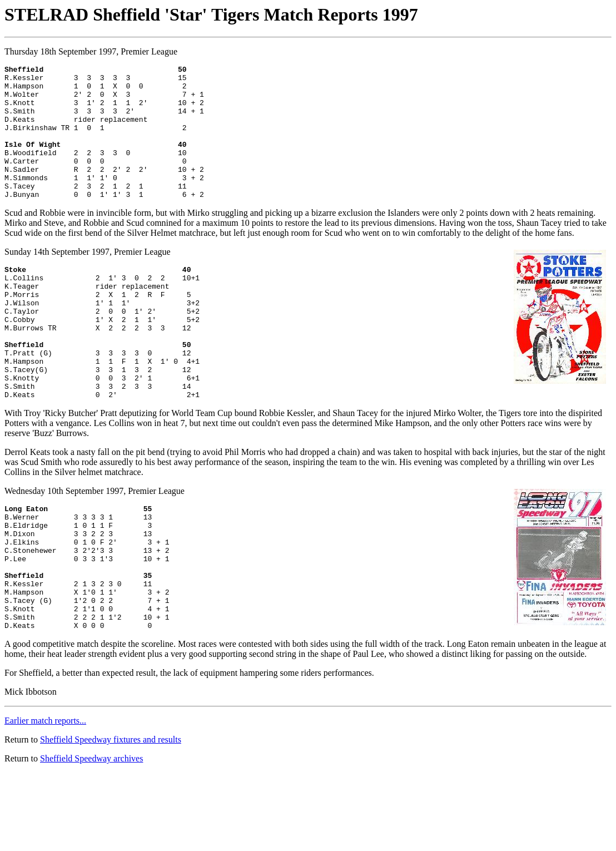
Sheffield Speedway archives (91, 837)
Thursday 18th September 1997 (60, 51)
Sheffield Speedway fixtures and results (111, 818)
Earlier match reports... (45, 799)
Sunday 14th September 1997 (57, 278)
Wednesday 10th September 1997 (64, 544)
